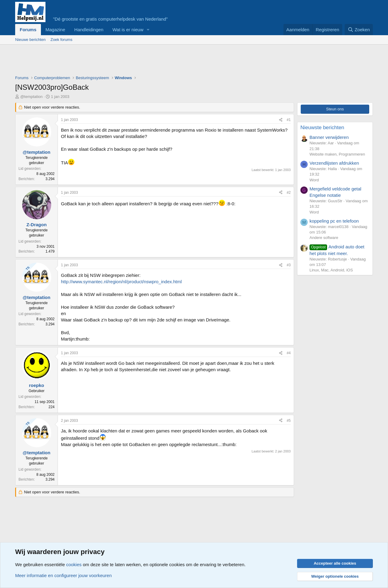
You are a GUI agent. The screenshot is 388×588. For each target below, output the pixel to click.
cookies (74, 564)
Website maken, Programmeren (337, 154)
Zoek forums (61, 40)
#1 (289, 120)
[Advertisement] (125, 61)
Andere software (324, 238)
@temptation (32, 97)
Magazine (55, 30)
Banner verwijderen (329, 137)
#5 (289, 421)
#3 (289, 265)
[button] (148, 30)
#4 (289, 353)
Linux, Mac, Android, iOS (331, 270)
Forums (28, 30)
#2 (289, 193)
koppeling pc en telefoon (334, 221)
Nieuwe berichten (30, 40)
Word (314, 180)
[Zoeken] (359, 30)
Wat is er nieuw (128, 30)
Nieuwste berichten (322, 128)
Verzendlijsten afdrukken (334, 163)
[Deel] (281, 120)
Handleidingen (89, 30)
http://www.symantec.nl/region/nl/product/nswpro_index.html (121, 282)
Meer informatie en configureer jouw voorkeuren (64, 575)
